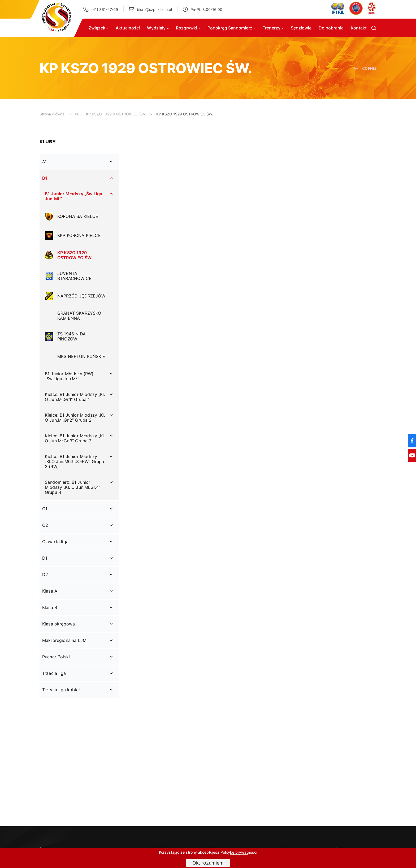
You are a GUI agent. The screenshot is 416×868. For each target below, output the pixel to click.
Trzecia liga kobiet (61, 690)
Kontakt (359, 28)
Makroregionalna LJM (64, 640)
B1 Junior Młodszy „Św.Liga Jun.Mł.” (73, 196)
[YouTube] (412, 455)
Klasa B (50, 607)
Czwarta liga (55, 542)
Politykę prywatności (239, 852)
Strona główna (52, 114)
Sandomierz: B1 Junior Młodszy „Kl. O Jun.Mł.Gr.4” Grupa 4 (73, 487)
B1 (45, 178)
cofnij (365, 68)
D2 (45, 575)
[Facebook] (412, 441)
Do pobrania (331, 28)
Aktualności (128, 28)
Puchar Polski (56, 657)
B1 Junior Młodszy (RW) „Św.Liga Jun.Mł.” (69, 376)
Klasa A (50, 591)
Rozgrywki (188, 28)
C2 (45, 525)
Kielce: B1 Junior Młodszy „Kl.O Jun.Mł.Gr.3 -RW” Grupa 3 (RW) (74, 461)
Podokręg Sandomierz (231, 28)
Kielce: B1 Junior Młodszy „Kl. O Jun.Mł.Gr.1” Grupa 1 (75, 397)
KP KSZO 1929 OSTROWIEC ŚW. (185, 114)
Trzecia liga (54, 673)
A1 (44, 162)
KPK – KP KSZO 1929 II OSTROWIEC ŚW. (110, 114)
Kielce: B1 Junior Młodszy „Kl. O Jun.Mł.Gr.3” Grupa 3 (75, 438)
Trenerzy (273, 28)
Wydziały (158, 28)
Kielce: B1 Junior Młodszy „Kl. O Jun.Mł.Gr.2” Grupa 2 (75, 418)
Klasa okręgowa (59, 624)
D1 (45, 558)
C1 (45, 509)
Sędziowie (301, 28)
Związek (99, 28)
